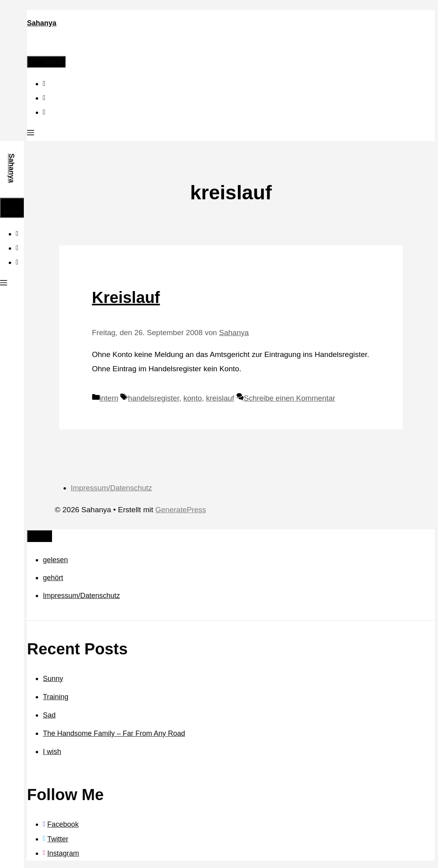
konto (193, 398)
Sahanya (42, 23)
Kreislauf (126, 297)
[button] (31, 134)
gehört (53, 578)
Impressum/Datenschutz (111, 488)
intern (109, 398)
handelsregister (153, 398)
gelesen (55, 560)
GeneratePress (181, 510)
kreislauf (220, 398)
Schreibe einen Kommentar (289, 398)
